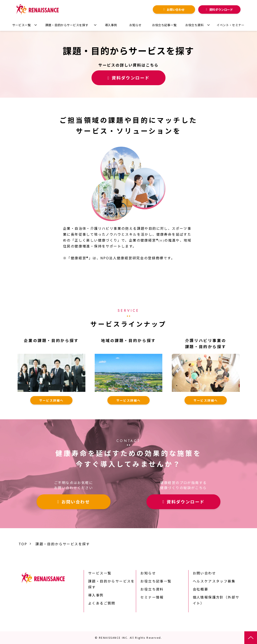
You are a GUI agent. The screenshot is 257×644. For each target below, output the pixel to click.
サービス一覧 (21, 25)
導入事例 (111, 25)
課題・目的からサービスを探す (67, 25)
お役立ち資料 (194, 25)
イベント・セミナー (230, 25)
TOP (23, 544)
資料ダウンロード (221, 10)
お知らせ (135, 25)
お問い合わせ (176, 10)
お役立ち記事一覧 (164, 25)
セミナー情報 (152, 597)
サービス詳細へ (51, 400)
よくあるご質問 (102, 603)
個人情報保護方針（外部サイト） (216, 600)
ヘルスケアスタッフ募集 (214, 581)
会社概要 (201, 589)
